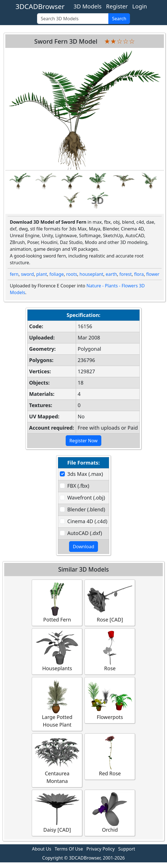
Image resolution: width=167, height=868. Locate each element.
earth (111, 274)
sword (27, 274)
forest (125, 274)
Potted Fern (57, 602)
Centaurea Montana (57, 760)
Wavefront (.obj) (86, 498)
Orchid (110, 813)
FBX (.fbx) (78, 486)
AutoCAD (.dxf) (85, 533)
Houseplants (57, 651)
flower (153, 274)
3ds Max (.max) (85, 474)
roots (72, 274)
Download (83, 547)
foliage (57, 274)
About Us (42, 849)
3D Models (88, 6)
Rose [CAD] (110, 602)
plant (42, 274)
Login (139, 6)
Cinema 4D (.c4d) (87, 521)
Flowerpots (110, 700)
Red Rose (110, 756)
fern (14, 274)
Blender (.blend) (86, 509)
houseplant (91, 274)
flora (139, 274)
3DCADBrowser (40, 6)
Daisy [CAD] (57, 813)
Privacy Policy (101, 849)
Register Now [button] (83, 441)
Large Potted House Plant (57, 704)
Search (119, 19)
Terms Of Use (69, 849)
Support (127, 849)
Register (117, 6)
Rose (110, 651)
